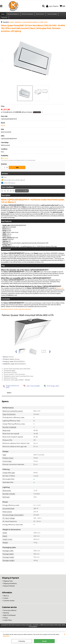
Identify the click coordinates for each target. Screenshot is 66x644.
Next (64, 61)
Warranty (6, 615)
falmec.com (60, 290)
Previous (2, 61)
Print (5, 179)
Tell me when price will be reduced (14, 182)
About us (6, 598)
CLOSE (64, 634)
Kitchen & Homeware (27, 15)
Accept (44, 641)
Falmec (3, 128)
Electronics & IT (40, 15)
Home (3, 15)
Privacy (6, 620)
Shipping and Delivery (10, 585)
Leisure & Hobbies (52, 15)
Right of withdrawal (9, 617)
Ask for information (9, 185)
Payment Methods (9, 588)
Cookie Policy (6, 636)
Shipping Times (8, 583)
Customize (22, 641)
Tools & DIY (4, 19)
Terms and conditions (10, 612)
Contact (6, 600)
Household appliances (13, 15)
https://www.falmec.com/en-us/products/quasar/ (16, 311)
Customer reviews (9, 602)
